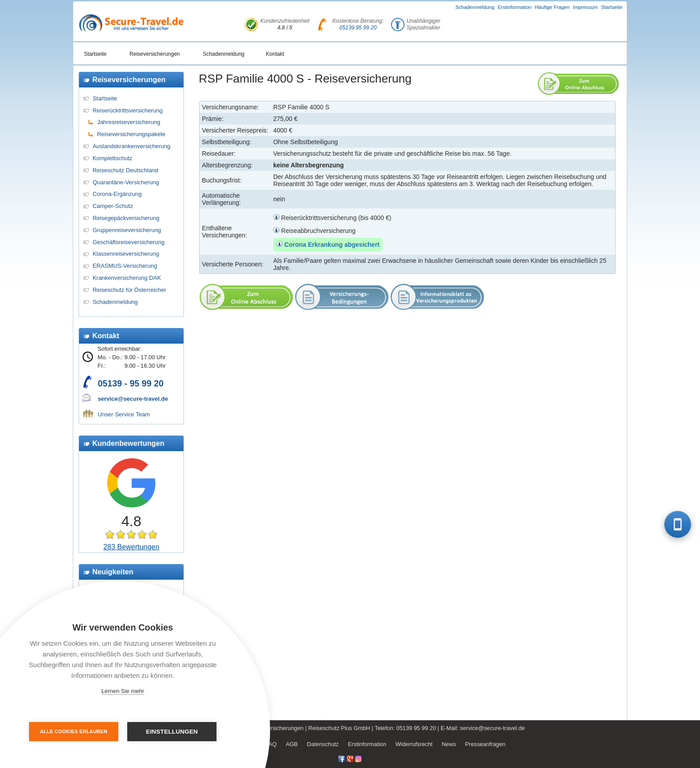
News (449, 744)
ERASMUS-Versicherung (125, 266)
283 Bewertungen (131, 547)
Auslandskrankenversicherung (131, 146)
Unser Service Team (124, 414)
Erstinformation (515, 7)
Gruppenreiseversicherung (127, 230)
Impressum (585, 7)
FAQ (271, 744)
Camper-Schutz (112, 206)
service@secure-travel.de (133, 399)
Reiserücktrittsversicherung (127, 110)
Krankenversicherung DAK (127, 278)
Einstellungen (172, 732)
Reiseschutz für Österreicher (129, 290)
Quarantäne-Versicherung (126, 182)
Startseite (612, 7)
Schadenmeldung (475, 7)
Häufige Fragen (552, 7)
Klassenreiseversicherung (126, 254)
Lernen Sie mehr (123, 691)
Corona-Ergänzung (117, 194)
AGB (292, 744)
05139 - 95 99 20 (131, 383)
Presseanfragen (485, 744)
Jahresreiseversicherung (129, 122)
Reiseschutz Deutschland (125, 170)
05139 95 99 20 (358, 28)
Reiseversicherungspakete (131, 134)
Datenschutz (323, 744)
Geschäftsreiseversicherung (128, 242)
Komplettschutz (112, 158)
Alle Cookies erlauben (74, 731)
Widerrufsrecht (414, 744)
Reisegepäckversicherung (126, 218)
